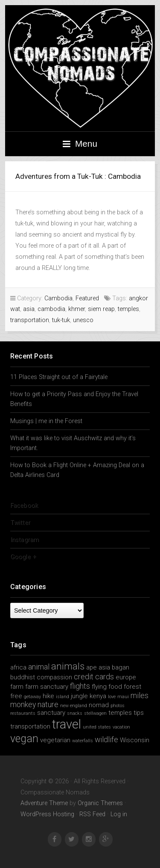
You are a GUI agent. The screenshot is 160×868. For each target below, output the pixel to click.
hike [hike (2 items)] (48, 696)
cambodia (51, 309)
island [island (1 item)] (63, 697)
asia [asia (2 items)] (104, 667)
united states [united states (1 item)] (97, 727)
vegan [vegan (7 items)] (24, 739)
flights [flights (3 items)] (80, 686)
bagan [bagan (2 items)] (121, 667)
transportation (30, 320)
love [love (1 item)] (112, 697)
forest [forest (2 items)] (132, 687)
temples (128, 309)
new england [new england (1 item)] (74, 706)
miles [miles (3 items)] (140, 695)
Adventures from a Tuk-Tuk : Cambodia (78, 176)
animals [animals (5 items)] (68, 666)
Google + (23, 557)
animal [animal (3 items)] (39, 667)
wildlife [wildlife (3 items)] (106, 739)
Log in (119, 814)
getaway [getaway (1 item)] (32, 697)
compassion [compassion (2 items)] (54, 677)
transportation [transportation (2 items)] (30, 726)
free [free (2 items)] (16, 696)
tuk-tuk (61, 320)
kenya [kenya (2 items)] (98, 696)
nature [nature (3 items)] (48, 704)
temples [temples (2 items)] (120, 713)
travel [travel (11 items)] (67, 724)
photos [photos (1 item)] (118, 706)
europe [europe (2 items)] (126, 677)
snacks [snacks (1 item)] (75, 713)
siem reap (101, 309)
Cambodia (58, 298)
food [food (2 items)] (115, 687)
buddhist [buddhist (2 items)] (23, 677)
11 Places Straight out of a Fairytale (59, 377)
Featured (87, 298)
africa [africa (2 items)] (18, 667)
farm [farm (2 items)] (17, 687)
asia (29, 309)
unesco (83, 320)
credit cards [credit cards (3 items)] (94, 677)
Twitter (20, 523)
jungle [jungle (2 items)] (79, 696)
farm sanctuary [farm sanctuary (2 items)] (47, 687)
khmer (77, 309)
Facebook (24, 505)
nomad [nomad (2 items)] (99, 705)
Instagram (25, 540)
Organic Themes (100, 803)
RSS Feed (92, 814)
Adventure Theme (44, 803)
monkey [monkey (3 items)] (23, 704)
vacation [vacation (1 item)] (121, 727)
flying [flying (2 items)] (99, 687)
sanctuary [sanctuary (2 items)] (51, 713)
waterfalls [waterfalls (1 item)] (83, 741)
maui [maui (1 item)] (123, 697)
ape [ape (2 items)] (92, 667)
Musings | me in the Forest (46, 421)
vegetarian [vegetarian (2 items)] (55, 740)
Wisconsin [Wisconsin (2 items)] (135, 740)
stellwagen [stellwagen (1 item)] (95, 713)
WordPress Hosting (47, 814)
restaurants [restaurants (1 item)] (23, 713)
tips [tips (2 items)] (139, 713)
